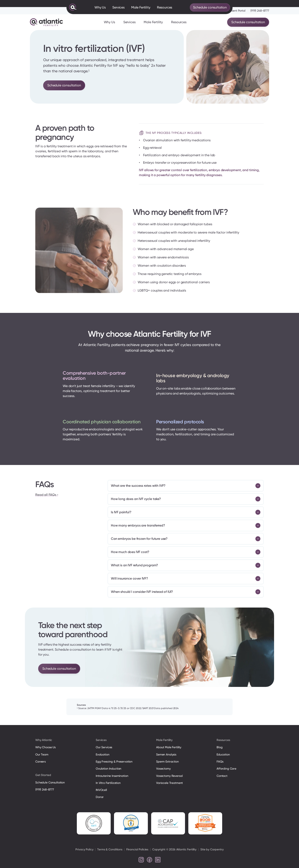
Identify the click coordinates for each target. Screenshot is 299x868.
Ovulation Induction (108, 769)
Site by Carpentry (212, 849)
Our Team (42, 754)
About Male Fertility (169, 747)
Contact (222, 776)
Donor (100, 797)
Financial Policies (137, 849)
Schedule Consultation (50, 782)
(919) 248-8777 (260, 11)
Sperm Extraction (167, 761)
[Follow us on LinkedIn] (158, 860)
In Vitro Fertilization (108, 783)
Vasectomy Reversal (169, 776)
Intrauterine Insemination (112, 776)
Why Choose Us (45, 747)
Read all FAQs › (47, 495)
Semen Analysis (166, 754)
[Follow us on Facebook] (149, 860)
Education (223, 754)
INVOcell (101, 790)
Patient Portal (237, 11)
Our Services (104, 747)
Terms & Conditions (110, 849)
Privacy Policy (84, 849)
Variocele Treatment (170, 783)
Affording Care (226, 769)
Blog (219, 747)
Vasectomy (163, 769)
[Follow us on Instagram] (141, 860)
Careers (40, 761)
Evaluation (103, 754)
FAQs (220, 761)
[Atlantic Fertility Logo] (46, 22)
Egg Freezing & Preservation (114, 761)
